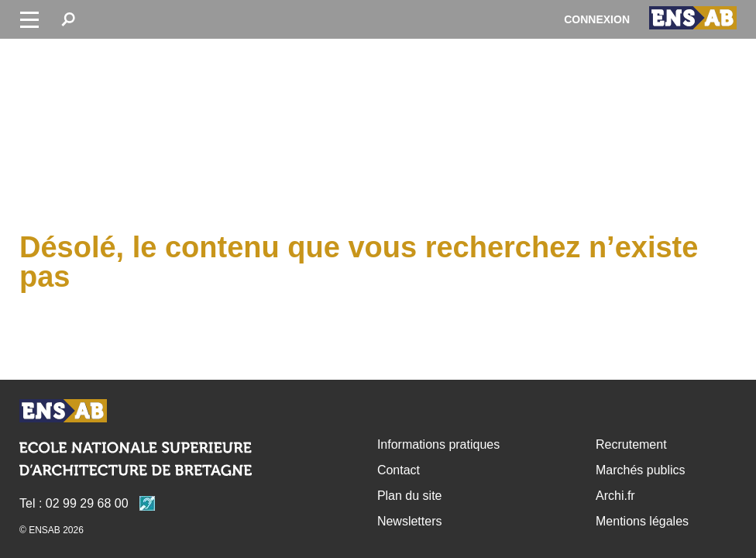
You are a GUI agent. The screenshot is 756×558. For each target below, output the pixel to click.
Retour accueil (63, 411)
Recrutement (631, 444)
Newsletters (410, 521)
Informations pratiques (438, 444)
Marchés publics (641, 470)
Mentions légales (642, 521)
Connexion (597, 19)
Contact (399, 470)
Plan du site (410, 496)
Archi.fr (615, 496)
